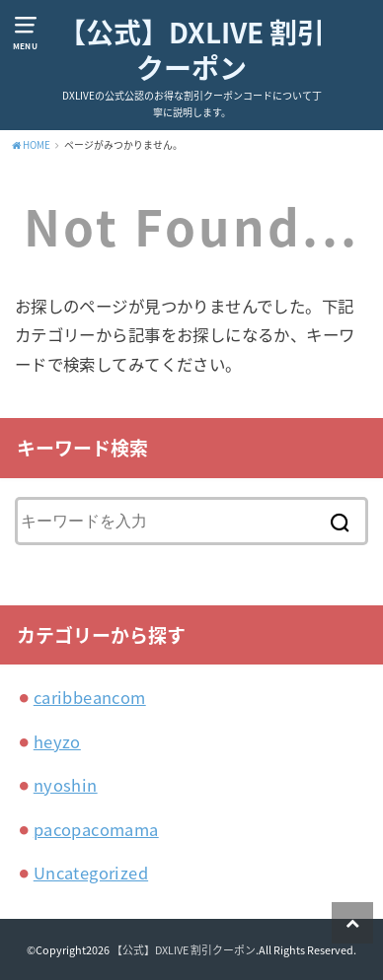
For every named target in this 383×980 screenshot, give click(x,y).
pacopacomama (96, 829)
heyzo (57, 741)
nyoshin (66, 785)
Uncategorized (91, 873)
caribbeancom (90, 697)
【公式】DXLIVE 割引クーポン (191, 51)
